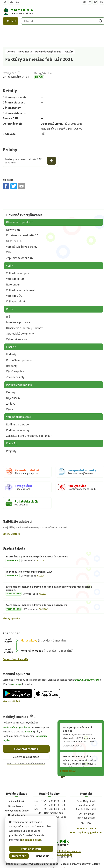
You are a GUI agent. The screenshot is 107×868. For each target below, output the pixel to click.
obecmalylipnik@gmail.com (86, 813)
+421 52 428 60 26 (86, 809)
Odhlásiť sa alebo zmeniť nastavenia (26, 744)
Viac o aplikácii (11, 682)
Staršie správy (68, 751)
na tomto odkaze (23, 840)
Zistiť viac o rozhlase (26, 738)
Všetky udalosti (11, 514)
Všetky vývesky (11, 599)
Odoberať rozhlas (26, 729)
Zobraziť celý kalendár (15, 640)
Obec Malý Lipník (63, 835)
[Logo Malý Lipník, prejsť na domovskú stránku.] (53, 12)
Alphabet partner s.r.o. (68, 832)
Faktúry (39, 58)
